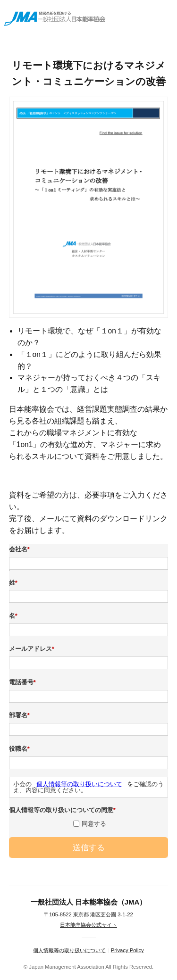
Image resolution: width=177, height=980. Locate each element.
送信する (89, 847)
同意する (94, 824)
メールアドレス (33, 649)
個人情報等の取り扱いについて (79, 784)
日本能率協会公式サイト (88, 925)
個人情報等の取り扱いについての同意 (63, 810)
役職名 (21, 749)
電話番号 (24, 682)
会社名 (21, 549)
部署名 (21, 715)
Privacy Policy (127, 950)
